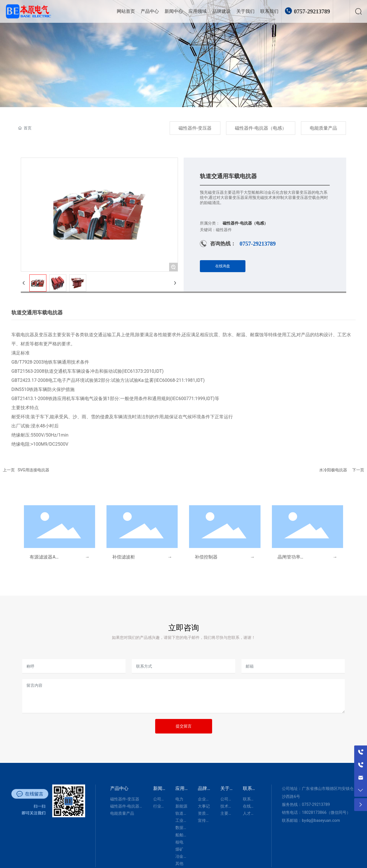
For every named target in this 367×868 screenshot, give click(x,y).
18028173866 (314, 812)
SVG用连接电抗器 (33, 470)
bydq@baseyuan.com (321, 820)
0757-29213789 (312, 11)
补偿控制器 (206, 557)
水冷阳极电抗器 (333, 470)
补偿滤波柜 (124, 557)
